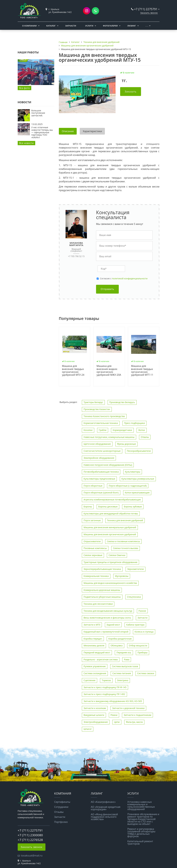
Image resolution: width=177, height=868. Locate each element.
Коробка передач (93, 639)
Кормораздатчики (122, 430)
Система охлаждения (95, 673)
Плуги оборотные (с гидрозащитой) (128, 486)
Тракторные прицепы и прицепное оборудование (110, 562)
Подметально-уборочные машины (102, 597)
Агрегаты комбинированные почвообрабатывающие (112, 500)
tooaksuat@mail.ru (32, 856)
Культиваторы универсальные (138, 479)
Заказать (131, 92)
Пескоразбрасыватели (139, 451)
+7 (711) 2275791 (146, 9)
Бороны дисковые (108, 507)
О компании (29, 26)
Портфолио (61, 822)
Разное (142, 611)
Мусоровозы (122, 576)
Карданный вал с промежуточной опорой (106, 632)
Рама (127, 659)
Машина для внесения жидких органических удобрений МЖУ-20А (109, 370)
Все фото (24, 88)
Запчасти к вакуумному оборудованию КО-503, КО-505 (113, 701)
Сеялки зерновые (93, 555)
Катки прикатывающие (137, 493)
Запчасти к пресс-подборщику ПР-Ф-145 (105, 687)
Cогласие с (124, 279)
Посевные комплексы (95, 548)
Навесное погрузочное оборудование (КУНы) (108, 465)
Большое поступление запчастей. (38, 113)
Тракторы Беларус (93, 402)
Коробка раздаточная (120, 639)
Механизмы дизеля (94, 645)
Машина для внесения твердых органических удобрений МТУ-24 (73, 370)
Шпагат (88, 729)
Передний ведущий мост (97, 652)
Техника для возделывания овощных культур (108, 611)
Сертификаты (62, 802)
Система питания (122, 673)
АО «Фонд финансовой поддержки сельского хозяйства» (104, 817)
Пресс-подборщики (134, 423)
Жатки (142, 430)
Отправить (107, 289)
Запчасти (71, 26)
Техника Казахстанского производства (104, 416)
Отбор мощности (138, 645)
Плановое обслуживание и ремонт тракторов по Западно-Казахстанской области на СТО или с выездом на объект (143, 819)
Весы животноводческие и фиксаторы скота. (107, 618)
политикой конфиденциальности (130, 278)
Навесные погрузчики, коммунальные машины (109, 437)
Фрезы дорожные (126, 444)
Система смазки (146, 673)
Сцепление (89, 680)
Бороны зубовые (133, 507)
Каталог (51, 26)
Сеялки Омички (117, 555)
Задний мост (113, 625)
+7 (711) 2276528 (30, 840)
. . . (147, 26)
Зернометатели (136, 569)
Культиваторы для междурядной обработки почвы (111, 514)
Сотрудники (61, 807)
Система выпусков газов (125, 666)
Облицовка (117, 645)
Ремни (114, 715)
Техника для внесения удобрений (125, 520)
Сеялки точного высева (126, 548)
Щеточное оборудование (97, 444)
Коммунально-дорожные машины (102, 590)
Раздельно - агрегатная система (101, 659)
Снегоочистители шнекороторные (102, 451)
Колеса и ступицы (144, 632)
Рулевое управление (95, 666)
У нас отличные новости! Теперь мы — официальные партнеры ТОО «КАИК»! (42, 132)
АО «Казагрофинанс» (103, 802)
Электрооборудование (96, 722)
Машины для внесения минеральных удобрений (110, 527)
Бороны (88, 507)
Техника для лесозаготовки (98, 604)
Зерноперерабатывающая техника (102, 569)
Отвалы (145, 437)
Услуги (89, 26)
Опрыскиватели (92, 541)
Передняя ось (124, 652)
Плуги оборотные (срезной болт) (101, 493)
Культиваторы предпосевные (99, 479)
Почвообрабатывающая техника (101, 472)
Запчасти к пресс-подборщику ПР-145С (104, 694)
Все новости (26, 143)
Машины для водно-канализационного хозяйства (110, 583)
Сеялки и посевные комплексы (123, 541)
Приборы (143, 652)
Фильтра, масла (134, 722)
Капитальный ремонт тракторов (140, 842)
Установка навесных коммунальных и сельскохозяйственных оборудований (141, 806)
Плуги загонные (92, 520)
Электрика (123, 680)
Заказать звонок (149, 13)
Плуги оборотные (93, 486)
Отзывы (59, 812)
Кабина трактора (135, 625)
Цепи (117, 722)
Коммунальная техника (96, 576)
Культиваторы (133, 472)
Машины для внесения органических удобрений (110, 534)
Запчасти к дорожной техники (128, 708)
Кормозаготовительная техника (101, 423)
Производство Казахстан (97, 409)
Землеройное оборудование (99, 458)
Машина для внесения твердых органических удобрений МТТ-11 (142, 370)
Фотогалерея (110, 26)
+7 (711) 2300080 (30, 835)
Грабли (103, 430)
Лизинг (132, 26)
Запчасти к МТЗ (92, 625)
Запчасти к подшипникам (137, 715)
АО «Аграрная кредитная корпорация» (106, 808)
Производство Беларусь (122, 402)
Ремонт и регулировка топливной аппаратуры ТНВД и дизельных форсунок (141, 833)
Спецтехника (134, 597)
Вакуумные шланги (94, 715)
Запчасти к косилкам (95, 708)
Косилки (88, 430)
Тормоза (106, 680)
